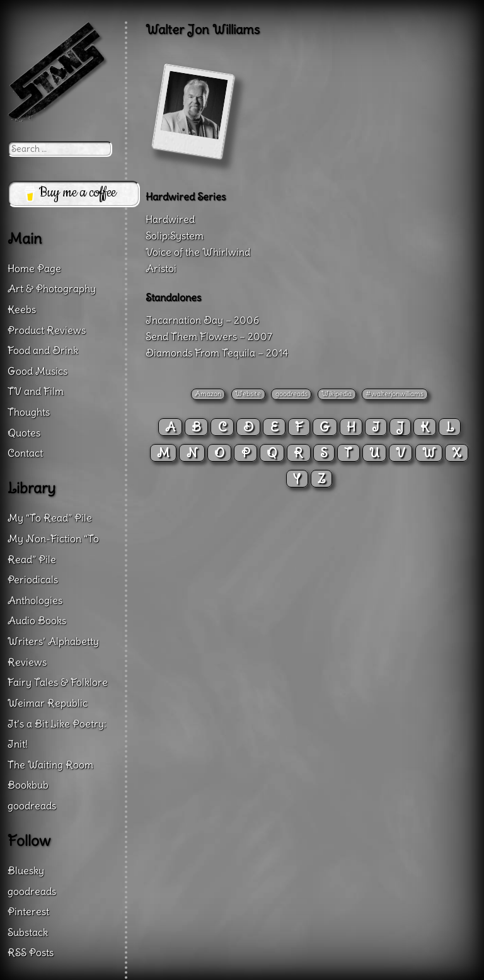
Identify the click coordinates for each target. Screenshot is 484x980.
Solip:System (175, 236)
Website (248, 394)
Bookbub (28, 785)
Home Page (34, 268)
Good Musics (37, 371)
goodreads (291, 394)
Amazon (208, 394)
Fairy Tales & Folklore (58, 682)
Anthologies (35, 600)
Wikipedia (337, 394)
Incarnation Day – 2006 (202, 320)
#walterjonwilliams (395, 394)
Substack (28, 932)
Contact (25, 453)
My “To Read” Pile (50, 518)
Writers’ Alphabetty (53, 641)
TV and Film (36, 391)
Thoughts (29, 412)
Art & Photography (52, 288)
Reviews (27, 662)
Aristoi (161, 268)
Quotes (24, 433)
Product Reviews (47, 330)
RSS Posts (31, 952)
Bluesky (26, 870)
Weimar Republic (48, 703)
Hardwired (170, 219)
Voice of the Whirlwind (198, 252)
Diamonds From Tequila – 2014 (217, 353)
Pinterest (28, 911)
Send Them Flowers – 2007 (209, 336)
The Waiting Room (50, 765)
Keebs (22, 309)
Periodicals (33, 579)
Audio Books (37, 620)
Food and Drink (43, 350)
